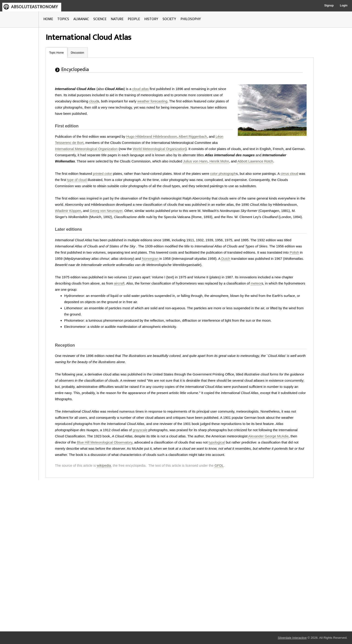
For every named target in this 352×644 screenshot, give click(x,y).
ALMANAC (81, 19)
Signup (329, 5)
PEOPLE (134, 19)
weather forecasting (152, 101)
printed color (102, 174)
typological (217, 442)
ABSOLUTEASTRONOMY (34, 7)
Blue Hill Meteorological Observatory (105, 442)
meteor (256, 283)
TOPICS (63, 19)
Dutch (226, 259)
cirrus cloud (289, 174)
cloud (93, 101)
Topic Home (57, 53)
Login (344, 5)
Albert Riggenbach (193, 136)
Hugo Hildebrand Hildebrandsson (152, 136)
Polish (294, 252)
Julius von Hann (195, 161)
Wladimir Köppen (68, 211)
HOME (48, 19)
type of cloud (77, 180)
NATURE (117, 19)
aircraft (119, 283)
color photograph (223, 174)
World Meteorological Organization (159, 149)
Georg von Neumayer (106, 211)
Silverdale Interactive (292, 638)
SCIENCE (100, 19)
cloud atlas (141, 89)
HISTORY (151, 19)
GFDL (219, 465)
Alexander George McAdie (268, 436)
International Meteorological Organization (86, 149)
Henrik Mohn (219, 161)
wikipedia (104, 465)
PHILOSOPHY (191, 19)
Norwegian (150, 259)
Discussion (78, 53)
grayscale (140, 430)
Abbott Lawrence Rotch (255, 161)
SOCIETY (169, 19)
